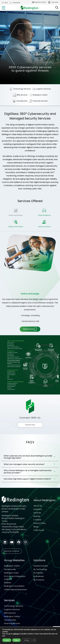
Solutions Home (41, 566)
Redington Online (38, 95)
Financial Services (38, 101)
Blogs (36, 527)
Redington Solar (11, 573)
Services (37, 513)
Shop (6, 3)
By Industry (38, 573)
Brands (37, 516)
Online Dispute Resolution (16, 590)
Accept (7, 640)
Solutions (38, 509)
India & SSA (55, 2)
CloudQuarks (16, 3)
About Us (38, 506)
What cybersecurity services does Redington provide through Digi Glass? (28, 457)
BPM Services (20, 95)
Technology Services (20, 89)
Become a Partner (41, 2)
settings (16, 634)
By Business (39, 576)
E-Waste (37, 520)
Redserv (8, 583)
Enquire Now (30, 425)
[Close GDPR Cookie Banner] (35, 640)
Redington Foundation (14, 586)
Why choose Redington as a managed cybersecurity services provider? (28, 472)
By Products (39, 580)
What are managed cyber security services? (24, 464)
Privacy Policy (40, 523)
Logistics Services (41, 89)
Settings (27, 640)
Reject (17, 640)
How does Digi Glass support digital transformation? (27, 479)
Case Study (39, 530)
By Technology (40, 569)
